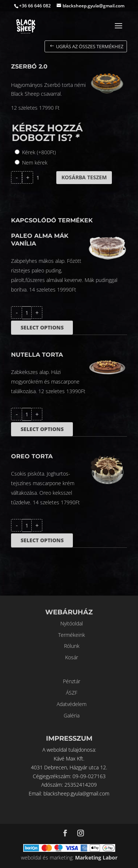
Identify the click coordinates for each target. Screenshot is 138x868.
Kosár (72, 657)
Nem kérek (35, 163)
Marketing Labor (96, 858)
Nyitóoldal (72, 623)
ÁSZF (72, 693)
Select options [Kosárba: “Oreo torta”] (42, 540)
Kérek (39, 152)
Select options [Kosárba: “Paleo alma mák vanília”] (42, 327)
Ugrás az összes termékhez (90, 46)
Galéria (72, 715)
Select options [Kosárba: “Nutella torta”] (42, 429)
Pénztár (72, 681)
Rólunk (72, 646)
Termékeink (72, 635)
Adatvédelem (72, 704)
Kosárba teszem (84, 177)
